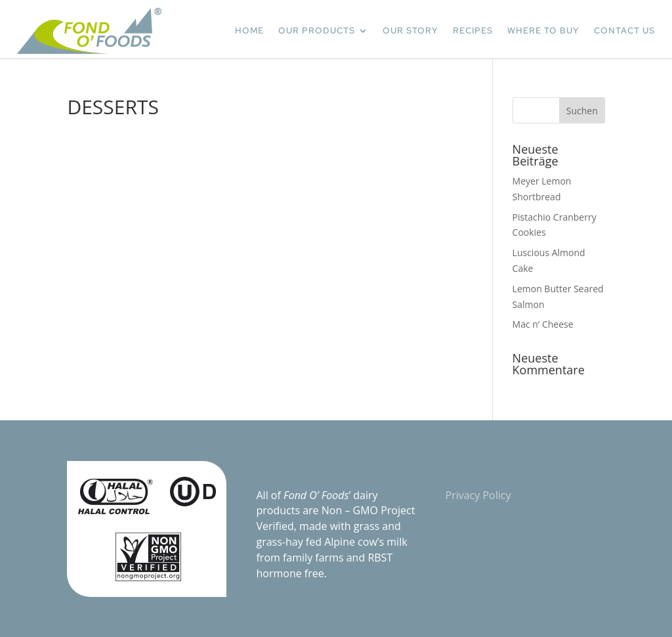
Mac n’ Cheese (543, 324)
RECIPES (473, 31)
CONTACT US (624, 31)
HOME (249, 31)
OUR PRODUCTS (317, 31)
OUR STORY (410, 31)
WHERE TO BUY (543, 31)
